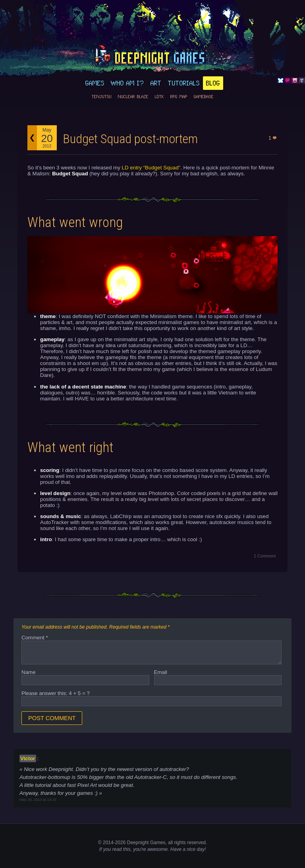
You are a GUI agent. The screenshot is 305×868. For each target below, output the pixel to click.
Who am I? (127, 83)
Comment (35, 638)
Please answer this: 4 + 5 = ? (56, 693)
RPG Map (179, 97)
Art (156, 83)
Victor (28, 758)
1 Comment (265, 556)
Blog (213, 83)
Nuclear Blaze (133, 97)
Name (29, 672)
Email (161, 672)
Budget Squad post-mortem (130, 139)
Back (32, 138)
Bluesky (280, 81)
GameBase (204, 97)
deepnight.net (152, 56)
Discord (288, 81)
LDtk (159, 97)
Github (302, 81)
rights (180, 843)
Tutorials (184, 83)
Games (95, 83)
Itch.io (295, 81)
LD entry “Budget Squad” (151, 168)
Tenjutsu (102, 97)
